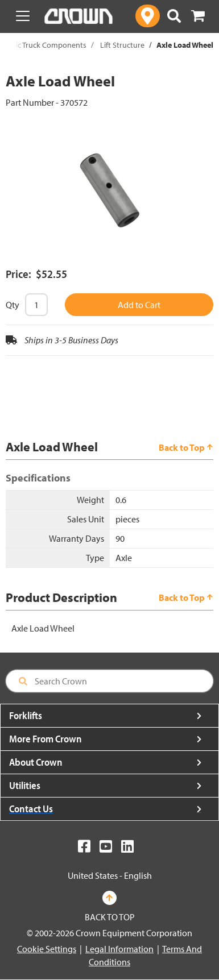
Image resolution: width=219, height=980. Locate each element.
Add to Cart (139, 305)
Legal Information (119, 949)
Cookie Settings (47, 949)
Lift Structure (122, 45)
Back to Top (186, 447)
